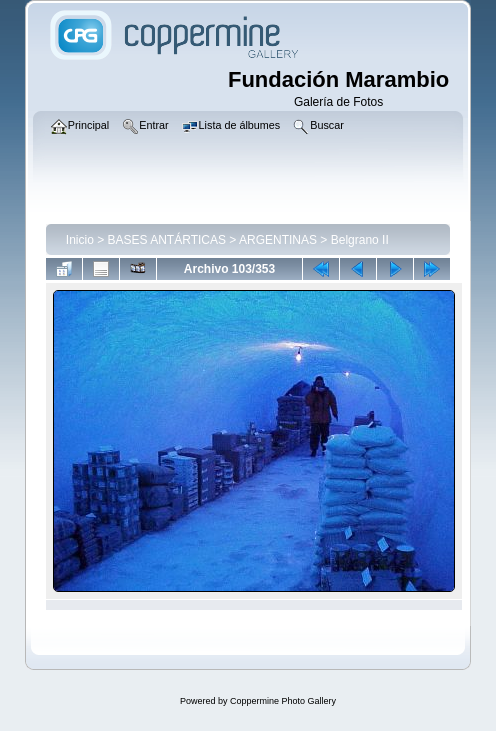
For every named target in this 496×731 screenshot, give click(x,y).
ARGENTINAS (278, 240)
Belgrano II (360, 240)
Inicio (80, 240)
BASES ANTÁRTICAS (167, 240)
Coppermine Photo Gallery (283, 701)
